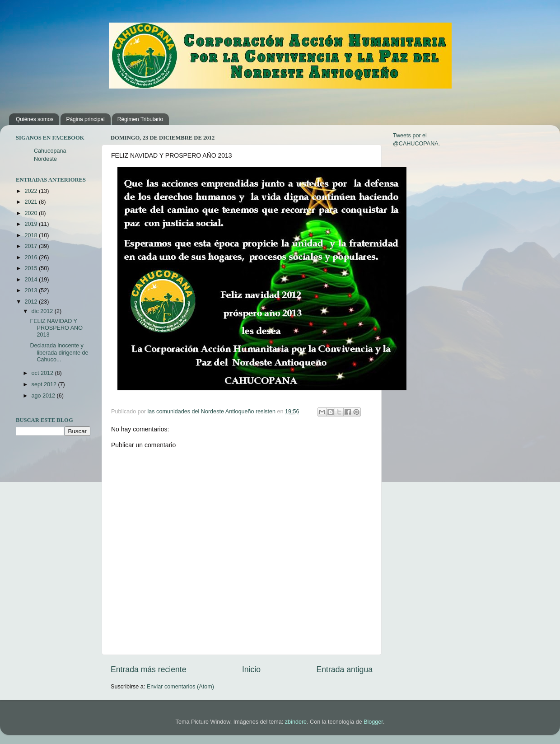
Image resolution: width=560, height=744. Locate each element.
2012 (32, 302)
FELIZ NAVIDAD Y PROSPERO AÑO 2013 (56, 328)
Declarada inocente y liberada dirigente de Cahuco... (59, 352)
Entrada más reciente (149, 669)
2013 (32, 290)
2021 (32, 202)
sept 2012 (45, 384)
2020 (32, 213)
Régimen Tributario (140, 119)
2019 (32, 224)
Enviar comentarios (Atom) (180, 687)
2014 (32, 280)
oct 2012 (43, 373)
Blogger (373, 722)
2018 (32, 235)
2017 (32, 246)
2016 (32, 257)
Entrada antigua (345, 669)
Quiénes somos (35, 119)
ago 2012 (44, 396)
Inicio (251, 669)
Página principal (85, 119)
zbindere (296, 722)
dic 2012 (43, 311)
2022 (32, 191)
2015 (32, 268)
